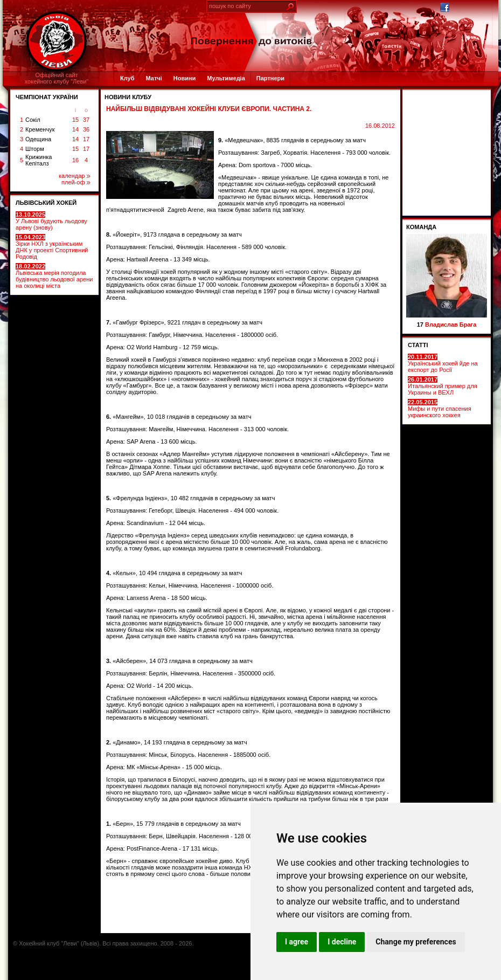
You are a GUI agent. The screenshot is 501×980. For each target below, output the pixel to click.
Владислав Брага (451, 325)
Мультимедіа (226, 78)
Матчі (154, 78)
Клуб (127, 78)
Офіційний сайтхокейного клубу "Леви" (57, 78)
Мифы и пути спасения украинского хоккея (440, 409)
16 (75, 160)
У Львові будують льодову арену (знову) (51, 221)
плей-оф (76, 182)
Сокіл (33, 120)
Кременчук (40, 129)
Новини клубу (128, 97)
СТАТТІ (418, 345)
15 (75, 120)
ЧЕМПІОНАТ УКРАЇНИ (47, 97)
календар (74, 176)
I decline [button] (342, 942)
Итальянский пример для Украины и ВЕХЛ (443, 386)
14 (75, 129)
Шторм (35, 149)
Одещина (38, 139)
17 (86, 139)
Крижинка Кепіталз (39, 160)
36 (86, 129)
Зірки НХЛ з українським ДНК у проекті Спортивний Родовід (52, 247)
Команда (421, 227)
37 (86, 120)
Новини (185, 78)
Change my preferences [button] (416, 942)
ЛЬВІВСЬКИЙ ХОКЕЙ (46, 203)
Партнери (270, 78)
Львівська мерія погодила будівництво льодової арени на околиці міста (54, 276)
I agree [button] (297, 942)
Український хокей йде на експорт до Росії (443, 363)
